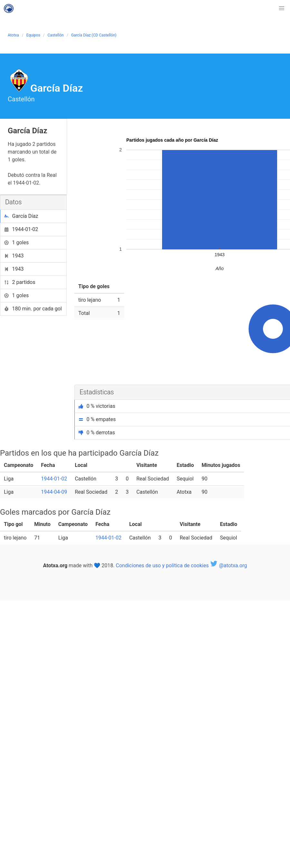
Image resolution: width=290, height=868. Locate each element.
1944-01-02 (21, 229)
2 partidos (20, 282)
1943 (14, 256)
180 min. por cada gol (33, 309)
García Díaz (21, 216)
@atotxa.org (229, 565)
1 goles (16, 242)
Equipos (33, 35)
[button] (282, 8)
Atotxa (13, 35)
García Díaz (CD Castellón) (94, 35)
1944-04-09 (54, 492)
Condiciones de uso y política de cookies (162, 565)
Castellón (56, 35)
